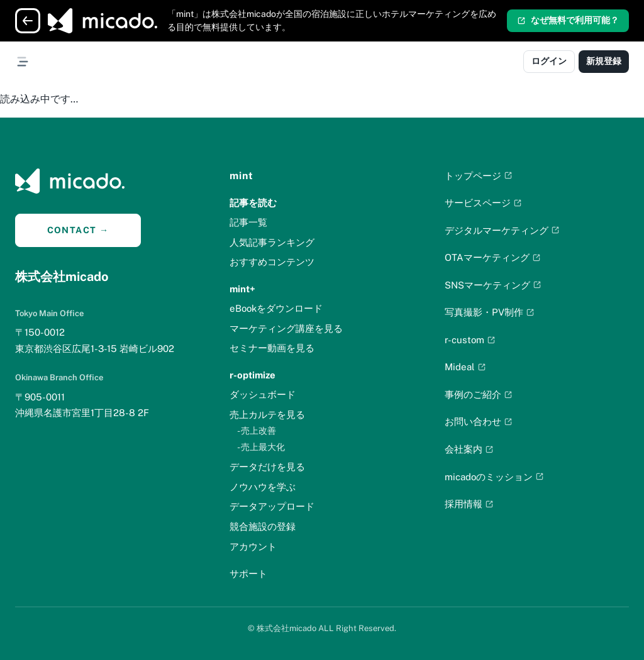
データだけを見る (267, 467)
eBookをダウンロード (276, 308)
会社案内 (469, 449)
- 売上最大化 (261, 447)
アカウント (253, 547)
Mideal (465, 367)
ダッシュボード (263, 394)
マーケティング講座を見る (286, 328)
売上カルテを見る (267, 415)
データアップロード (272, 506)
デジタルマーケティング (502, 230)
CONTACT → (78, 230)
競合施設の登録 (263, 526)
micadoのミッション (494, 477)
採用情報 (469, 504)
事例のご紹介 (479, 394)
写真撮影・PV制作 (490, 312)
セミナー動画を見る (272, 348)
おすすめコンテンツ (272, 262)
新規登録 (604, 61)
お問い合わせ (479, 421)
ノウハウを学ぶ (263, 487)
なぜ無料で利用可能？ (568, 20)
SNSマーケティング (493, 285)
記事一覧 (248, 222)
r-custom (470, 340)
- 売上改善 (257, 431)
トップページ (479, 176)
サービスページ (483, 203)
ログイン (549, 61)
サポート (248, 574)
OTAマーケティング (493, 257)
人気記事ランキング (272, 242)
